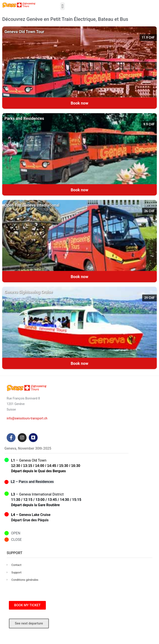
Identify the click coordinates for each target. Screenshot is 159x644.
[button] (63, 6)
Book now (79, 103)
